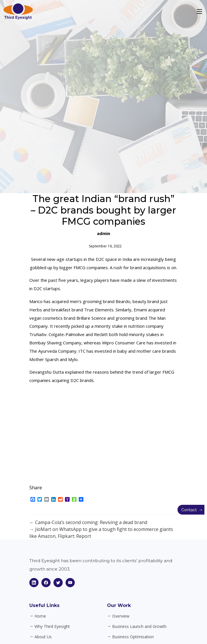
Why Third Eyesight (52, 626)
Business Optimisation (133, 637)
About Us (43, 637)
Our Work (119, 605)
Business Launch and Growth (139, 626)
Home (40, 616)
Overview (121, 616)
